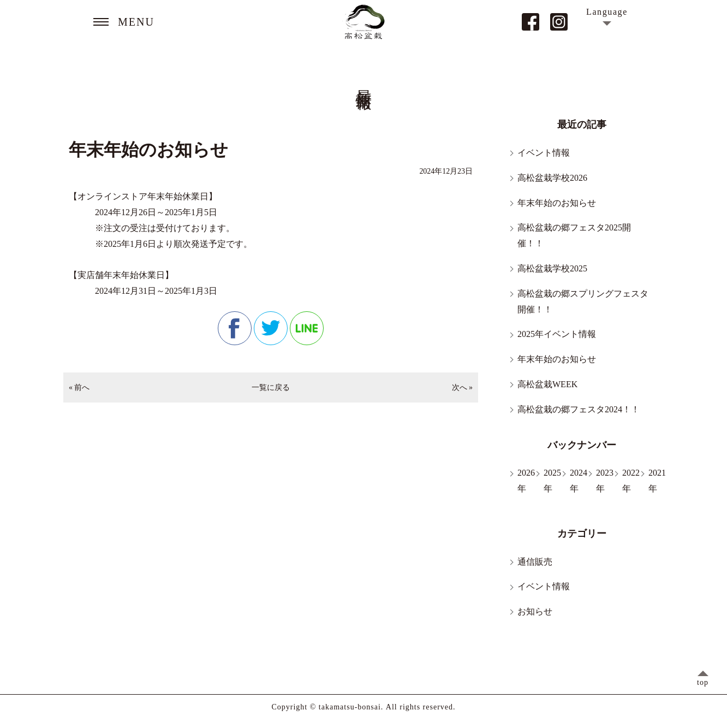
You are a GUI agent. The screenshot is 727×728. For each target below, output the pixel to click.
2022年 (631, 481)
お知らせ (535, 611)
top (703, 682)
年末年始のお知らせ (557, 203)
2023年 (605, 481)
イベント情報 (544, 153)
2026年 (526, 481)
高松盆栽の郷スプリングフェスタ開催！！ (583, 301)
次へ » (462, 387)
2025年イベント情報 (557, 334)
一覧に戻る (271, 387)
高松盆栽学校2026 (552, 178)
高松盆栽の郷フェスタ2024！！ (579, 409)
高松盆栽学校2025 (552, 268)
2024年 (579, 481)
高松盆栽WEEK (547, 384)
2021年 (657, 481)
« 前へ (79, 387)
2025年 (552, 481)
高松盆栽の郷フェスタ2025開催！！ (574, 235)
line (307, 328)
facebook (235, 328)
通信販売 (535, 562)
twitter (271, 328)
